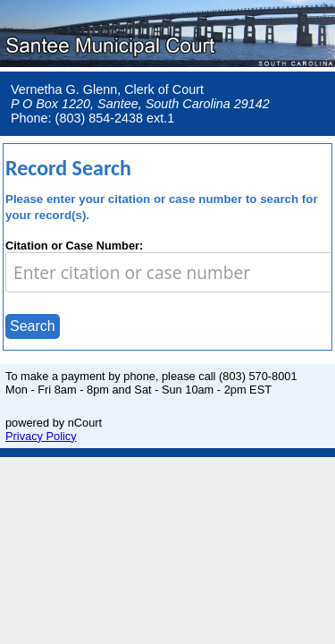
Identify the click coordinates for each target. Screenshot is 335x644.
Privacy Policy (41, 436)
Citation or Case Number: (74, 246)
